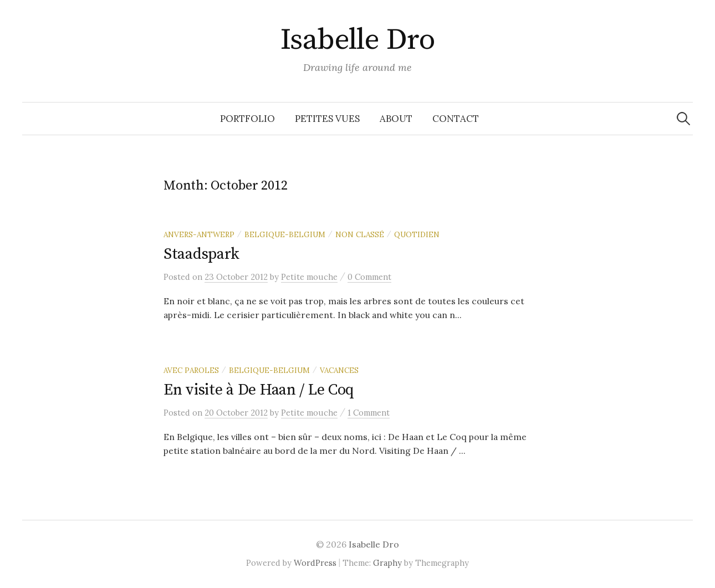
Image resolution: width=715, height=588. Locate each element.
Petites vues (327, 119)
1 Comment (369, 413)
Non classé (360, 234)
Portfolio (247, 119)
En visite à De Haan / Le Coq (259, 390)
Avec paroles (191, 370)
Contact (456, 119)
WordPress (315, 563)
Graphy (387, 563)
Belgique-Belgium (285, 234)
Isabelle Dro (358, 40)
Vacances (339, 370)
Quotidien (417, 234)
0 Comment (369, 277)
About (396, 119)
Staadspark (201, 254)
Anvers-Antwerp (199, 234)
